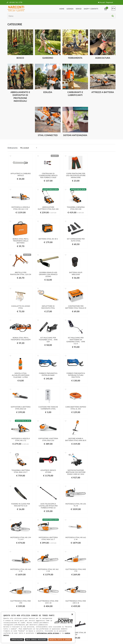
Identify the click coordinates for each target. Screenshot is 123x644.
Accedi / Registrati (105, 2)
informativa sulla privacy (48, 633)
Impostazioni (17, 640)
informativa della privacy (101, 613)
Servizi (79, 9)
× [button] (72, 615)
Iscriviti (101, 608)
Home (62, 9)
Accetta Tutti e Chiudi (60, 640)
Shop (87, 9)
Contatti (94, 9)
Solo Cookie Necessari (36, 640)
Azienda (70, 9)
